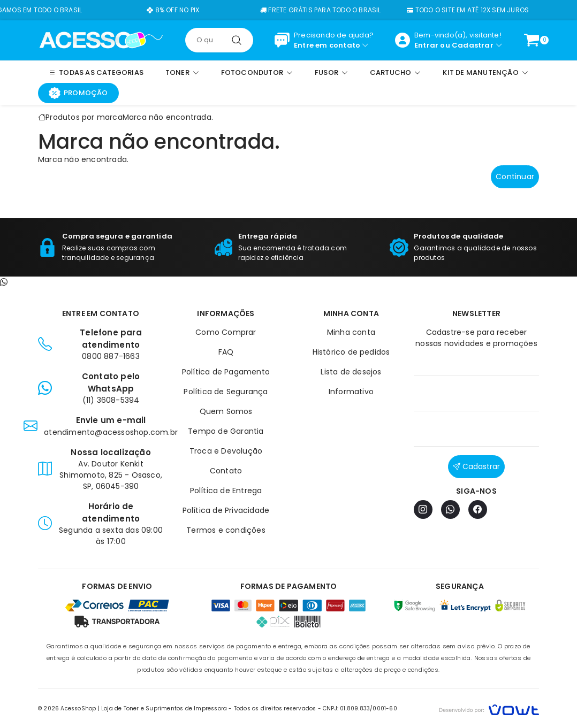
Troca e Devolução (226, 451)
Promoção (78, 93)
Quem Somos (226, 411)
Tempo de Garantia (226, 431)
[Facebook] (478, 509)
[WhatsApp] (450, 509)
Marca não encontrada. (168, 117)
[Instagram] (423, 509)
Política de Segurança (226, 392)
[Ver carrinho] (532, 40)
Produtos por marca (84, 117)
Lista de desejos (351, 372)
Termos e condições (226, 530)
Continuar (515, 177)
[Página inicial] (101, 40)
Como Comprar (226, 332)
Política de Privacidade (226, 510)
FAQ (226, 352)
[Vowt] (489, 708)
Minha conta (351, 332)
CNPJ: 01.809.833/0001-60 (360, 708)
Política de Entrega (226, 491)
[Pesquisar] (237, 40)
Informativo (351, 392)
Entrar (426, 45)
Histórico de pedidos (351, 352)
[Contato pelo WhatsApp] (4, 282)
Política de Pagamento (226, 372)
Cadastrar (473, 45)
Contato (226, 471)
